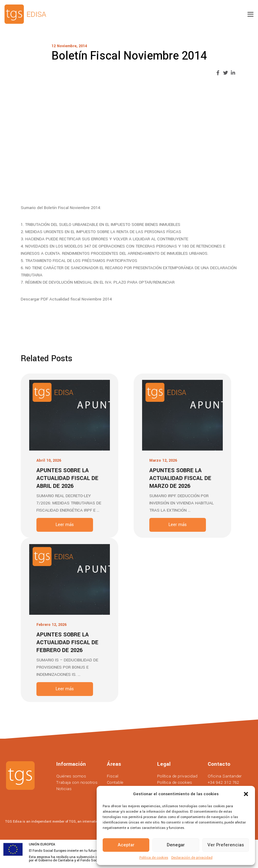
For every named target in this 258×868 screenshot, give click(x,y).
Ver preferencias (226, 845)
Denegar (176, 845)
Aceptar (126, 845)
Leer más (65, 525)
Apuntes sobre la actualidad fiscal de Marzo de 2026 (180, 478)
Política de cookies (154, 858)
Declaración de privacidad (192, 858)
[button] (246, 794)
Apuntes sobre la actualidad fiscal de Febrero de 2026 (67, 642)
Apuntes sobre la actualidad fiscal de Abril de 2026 (67, 478)
